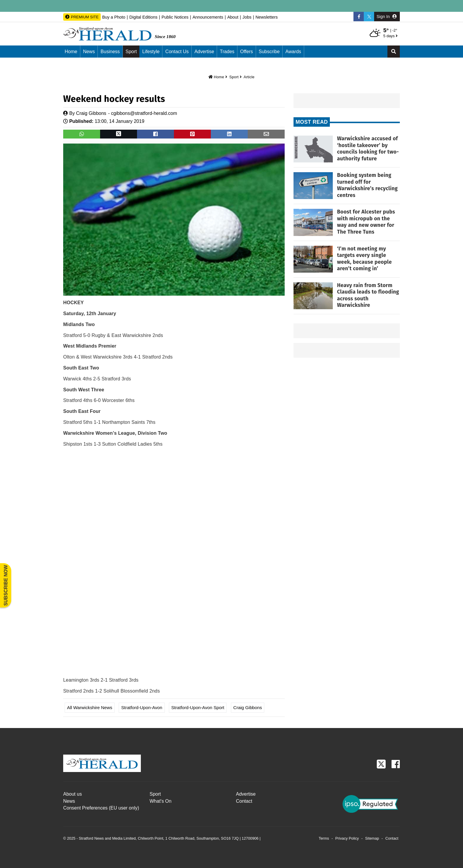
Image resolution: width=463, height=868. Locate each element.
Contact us (177, 52)
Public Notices (175, 17)
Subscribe (269, 52)
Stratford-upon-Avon (142, 707)
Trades (227, 52)
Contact (244, 801)
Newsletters (266, 17)
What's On (161, 801)
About (233, 17)
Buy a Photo (114, 17)
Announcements (208, 17)
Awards (293, 52)
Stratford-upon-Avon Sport (198, 707)
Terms (324, 838)
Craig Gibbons (91, 113)
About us (72, 794)
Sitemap (372, 838)
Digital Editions (143, 17)
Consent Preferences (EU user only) (101, 808)
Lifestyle (151, 52)
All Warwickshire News (90, 707)
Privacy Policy (347, 838)
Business (110, 52)
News (89, 52)
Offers (246, 52)
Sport (131, 52)
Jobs (247, 17)
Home (71, 52)
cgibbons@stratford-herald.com (144, 113)
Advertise (204, 52)
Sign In (387, 17)
